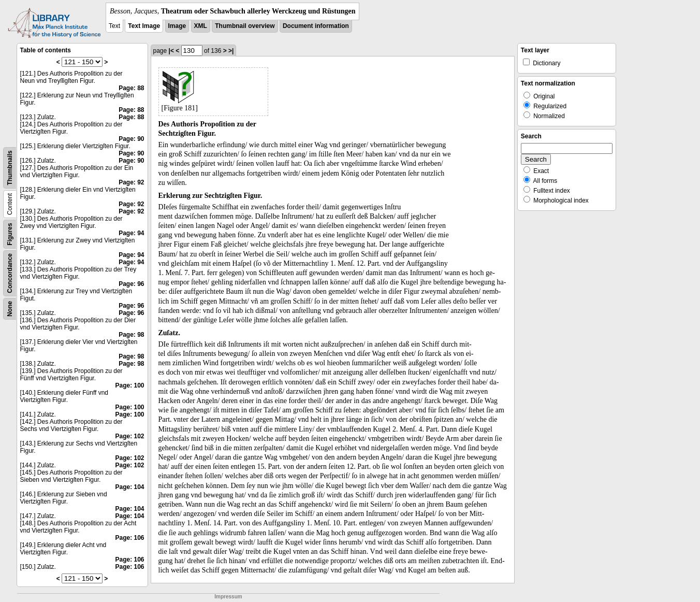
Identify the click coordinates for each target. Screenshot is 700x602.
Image (177, 26)
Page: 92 (131, 182)
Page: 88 (131, 88)
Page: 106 (129, 538)
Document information (316, 26)
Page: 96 (131, 284)
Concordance (10, 273)
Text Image (144, 26)
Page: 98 (131, 335)
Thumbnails (10, 168)
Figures (10, 234)
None (10, 309)
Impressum (228, 597)
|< (171, 51)
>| (231, 51)
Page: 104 (129, 487)
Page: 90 (131, 139)
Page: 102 (129, 436)
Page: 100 (129, 385)
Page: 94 (131, 233)
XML (201, 26)
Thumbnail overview (245, 26)
